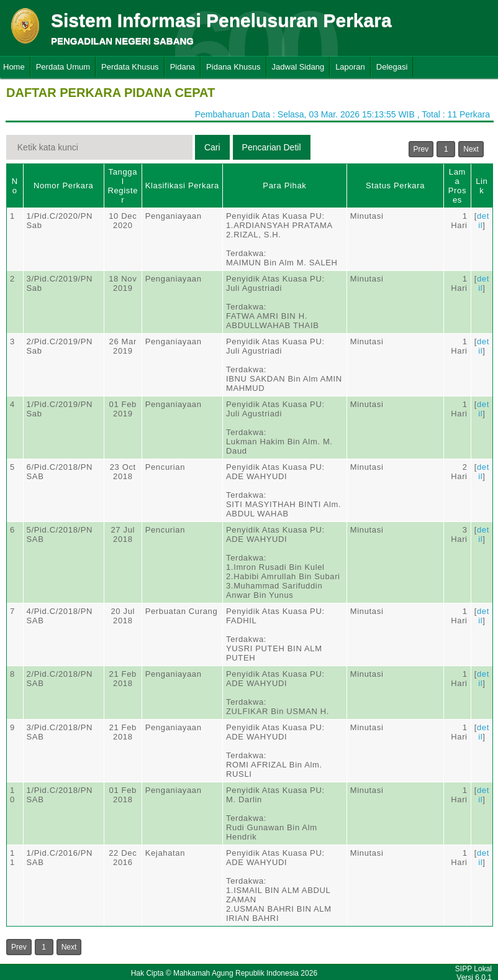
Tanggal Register (123, 186)
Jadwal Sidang (298, 67)
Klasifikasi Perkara (182, 185)
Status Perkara (395, 185)
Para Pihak (284, 185)
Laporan (350, 67)
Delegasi (392, 67)
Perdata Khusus (130, 67)
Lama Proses (457, 186)
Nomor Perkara (64, 185)
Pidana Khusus (233, 67)
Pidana (183, 67)
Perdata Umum (63, 67)
